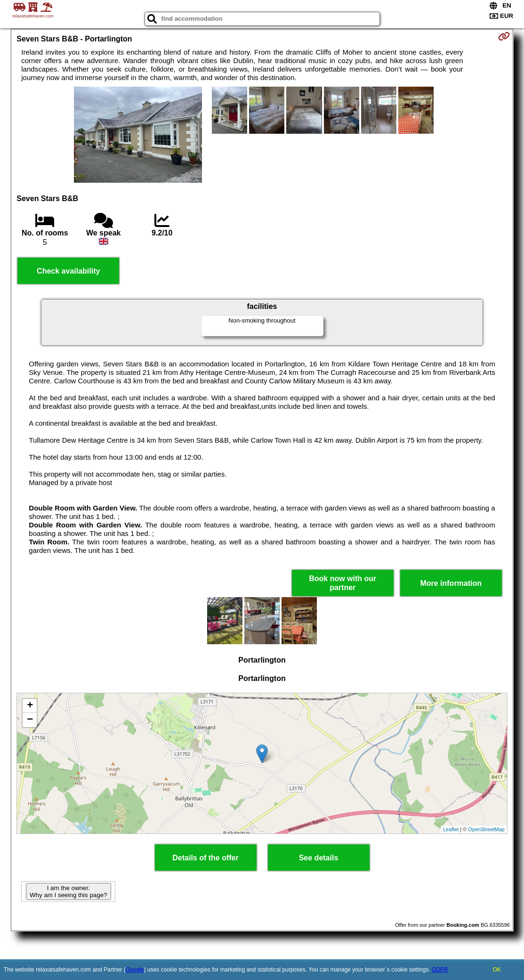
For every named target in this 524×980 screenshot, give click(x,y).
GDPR (440, 970)
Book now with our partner (343, 583)
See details (319, 858)
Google (135, 970)
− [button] (30, 720)
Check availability (68, 271)
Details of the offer (205, 858)
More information (451, 583)
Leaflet (451, 829)
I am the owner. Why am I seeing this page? (68, 891)
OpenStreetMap (486, 829)
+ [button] (30, 706)
